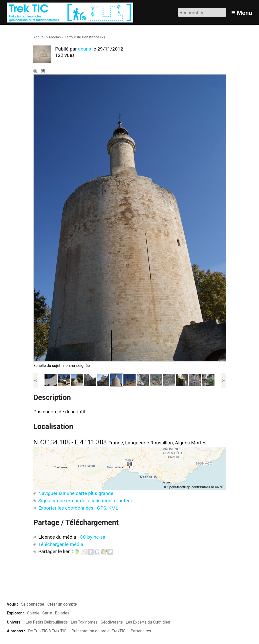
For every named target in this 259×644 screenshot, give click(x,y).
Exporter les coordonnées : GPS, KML (78, 508)
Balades (62, 613)
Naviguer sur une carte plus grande (76, 493)
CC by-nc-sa (92, 537)
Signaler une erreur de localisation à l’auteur (85, 501)
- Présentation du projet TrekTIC (97, 631)
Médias (55, 37)
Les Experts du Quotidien (148, 622)
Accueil (39, 37)
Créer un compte (62, 604)
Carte (47, 613)
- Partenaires (140, 631)
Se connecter (33, 604)
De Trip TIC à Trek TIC (47, 631)
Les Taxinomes (84, 622)
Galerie (33, 613)
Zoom (36, 72)
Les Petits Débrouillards (47, 622)
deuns (84, 49)
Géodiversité (112, 622)
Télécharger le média (44, 72)
